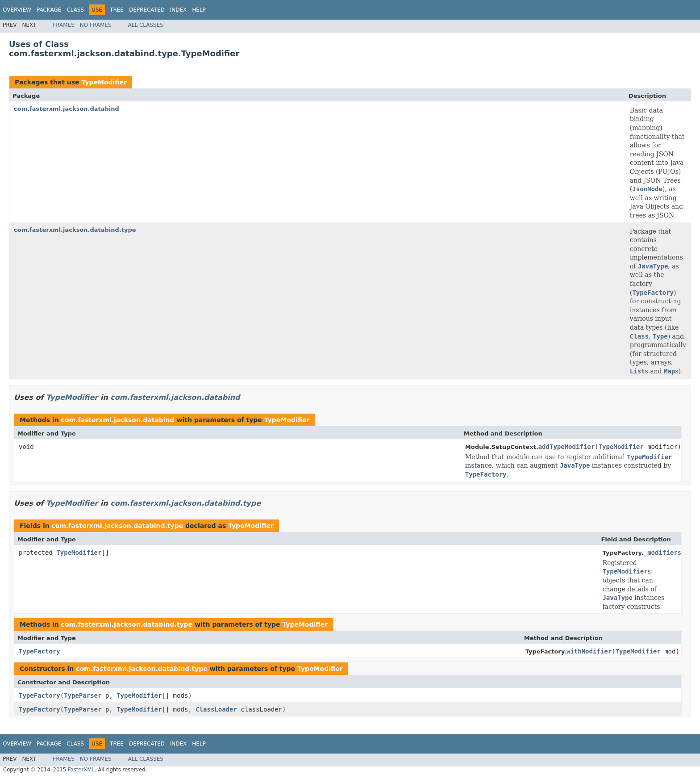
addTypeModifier (567, 447)
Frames (64, 25)
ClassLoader (216, 709)
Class (75, 10)
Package (49, 10)
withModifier (589, 651)
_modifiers (662, 553)
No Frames (96, 25)
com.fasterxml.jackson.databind (67, 109)
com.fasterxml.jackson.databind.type (75, 230)
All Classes (146, 25)
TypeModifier (104, 82)
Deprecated (147, 10)
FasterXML (81, 770)
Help (199, 10)
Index (179, 10)
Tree (117, 10)
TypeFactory (40, 651)
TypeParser (83, 695)
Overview (17, 10)
